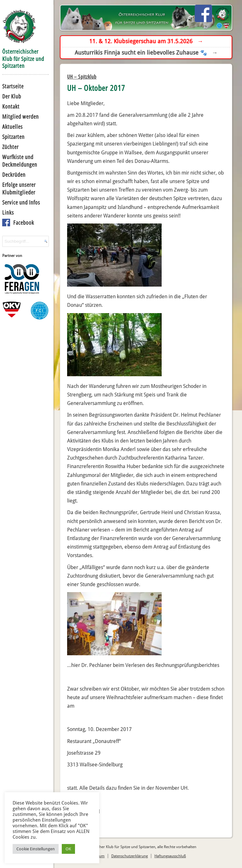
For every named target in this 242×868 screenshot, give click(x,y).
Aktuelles (12, 127)
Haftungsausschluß (170, 856)
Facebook (24, 223)
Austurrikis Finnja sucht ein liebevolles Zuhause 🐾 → (146, 53)
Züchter (10, 147)
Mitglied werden (20, 116)
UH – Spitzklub (82, 77)
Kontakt (11, 106)
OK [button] (68, 849)
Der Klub (12, 96)
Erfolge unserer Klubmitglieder (19, 188)
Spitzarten (13, 137)
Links (8, 212)
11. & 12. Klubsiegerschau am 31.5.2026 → (146, 41)
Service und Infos (21, 202)
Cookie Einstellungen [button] (36, 849)
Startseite (13, 86)
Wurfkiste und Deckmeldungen (20, 161)
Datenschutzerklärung (130, 856)
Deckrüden (14, 175)
